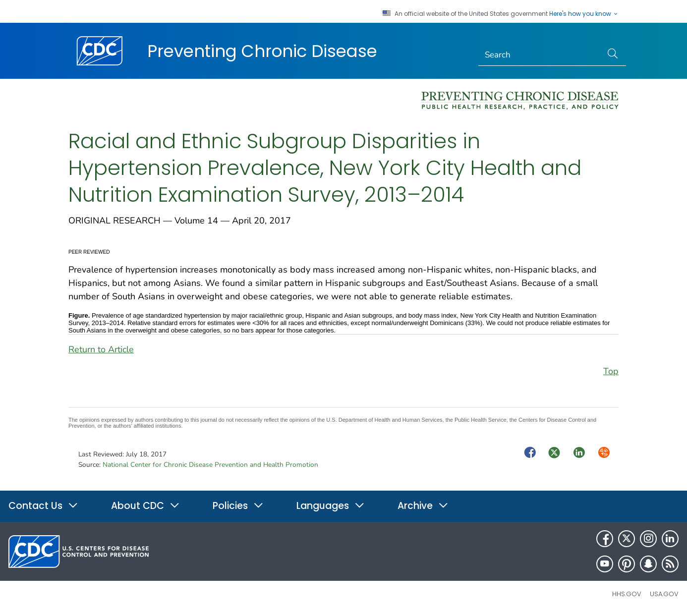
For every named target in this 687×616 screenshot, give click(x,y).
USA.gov (664, 594)
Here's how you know (584, 14)
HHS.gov (627, 594)
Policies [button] (238, 506)
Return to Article (101, 349)
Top (611, 371)
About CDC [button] (145, 506)
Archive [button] (423, 506)
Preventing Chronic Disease (262, 51)
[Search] (541, 55)
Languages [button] (331, 506)
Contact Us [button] (43, 506)
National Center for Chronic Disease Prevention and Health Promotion (210, 465)
